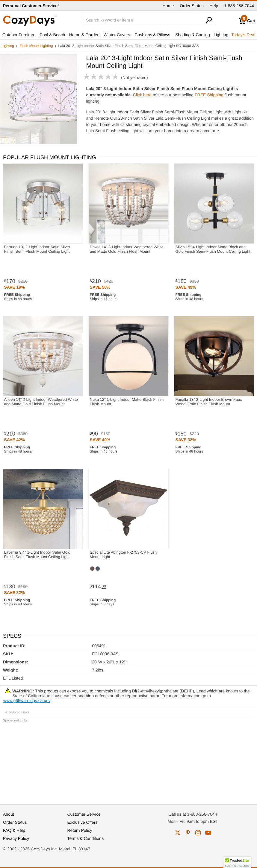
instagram (198, 833)
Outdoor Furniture (19, 35)
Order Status (192, 6)
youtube (208, 833)
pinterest (188, 833)
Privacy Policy (16, 838)
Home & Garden (84, 35)
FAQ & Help (14, 830)
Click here (142, 95)
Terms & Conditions (86, 838)
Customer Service (84, 814)
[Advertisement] (128, 761)
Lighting (221, 35)
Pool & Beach (52, 35)
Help (214, 6)
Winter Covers (117, 35)
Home (168, 6)
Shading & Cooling (193, 35)
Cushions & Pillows (152, 35)
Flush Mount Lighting (36, 46)
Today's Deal (243, 35)
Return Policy (80, 830)
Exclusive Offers (83, 822)
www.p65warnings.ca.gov (27, 701)
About (9, 814)
